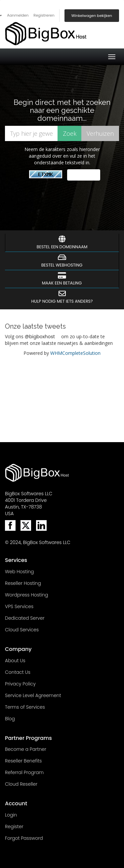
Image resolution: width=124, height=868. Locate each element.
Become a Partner (26, 749)
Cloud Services (22, 630)
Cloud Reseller (21, 784)
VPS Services (19, 606)
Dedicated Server (25, 618)
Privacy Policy (20, 684)
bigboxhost (42, 337)
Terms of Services (25, 707)
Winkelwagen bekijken (92, 16)
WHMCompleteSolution (75, 353)
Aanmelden (18, 15)
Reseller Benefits (23, 761)
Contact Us (18, 672)
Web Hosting (20, 572)
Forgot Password (24, 838)
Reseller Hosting (23, 583)
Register (14, 827)
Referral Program (24, 772)
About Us (15, 661)
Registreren (44, 15)
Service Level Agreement (33, 695)
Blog (10, 719)
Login (11, 815)
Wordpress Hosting (26, 595)
